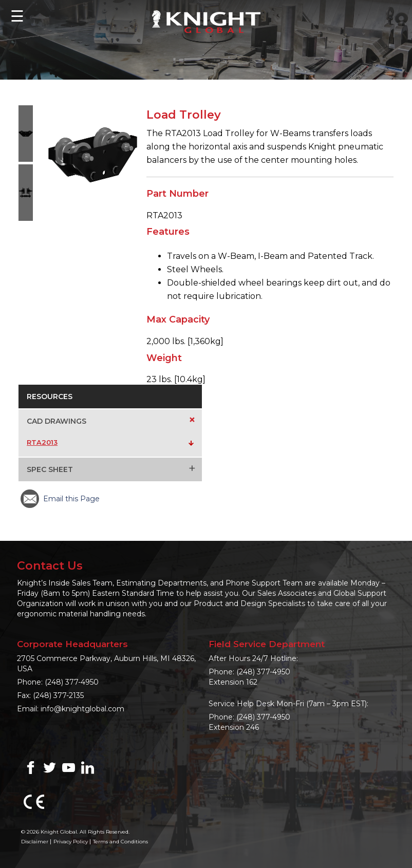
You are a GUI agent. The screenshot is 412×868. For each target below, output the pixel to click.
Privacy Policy (71, 842)
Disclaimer (35, 842)
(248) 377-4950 (72, 682)
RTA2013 (42, 442)
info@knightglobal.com (82, 709)
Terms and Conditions (120, 842)
